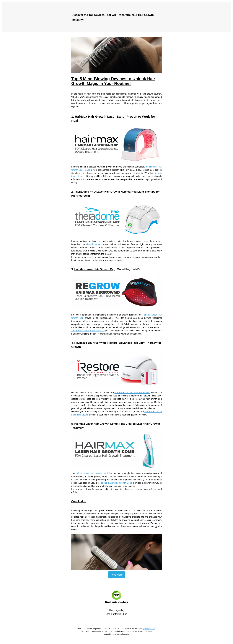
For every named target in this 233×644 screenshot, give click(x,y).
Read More (116, 575)
